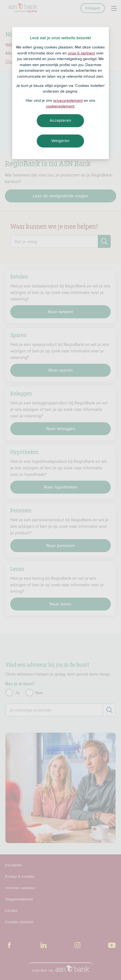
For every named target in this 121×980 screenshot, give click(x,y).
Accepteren (60, 120)
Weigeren (60, 141)
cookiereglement (60, 106)
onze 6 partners (81, 53)
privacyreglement (68, 100)
